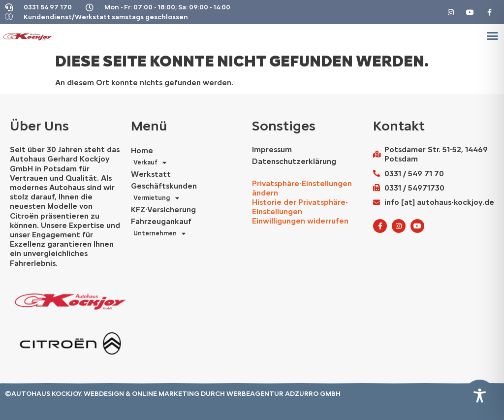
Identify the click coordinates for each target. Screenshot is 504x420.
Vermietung (156, 198)
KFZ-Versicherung (163, 210)
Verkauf (150, 162)
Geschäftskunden (164, 186)
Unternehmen (159, 233)
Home (142, 150)
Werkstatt (151, 174)
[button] (492, 36)
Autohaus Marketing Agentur (14, 404)
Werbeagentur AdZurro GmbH (283, 394)
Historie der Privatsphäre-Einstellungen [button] (300, 207)
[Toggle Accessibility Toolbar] (480, 396)
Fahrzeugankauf (161, 221)
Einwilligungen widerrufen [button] (300, 221)
